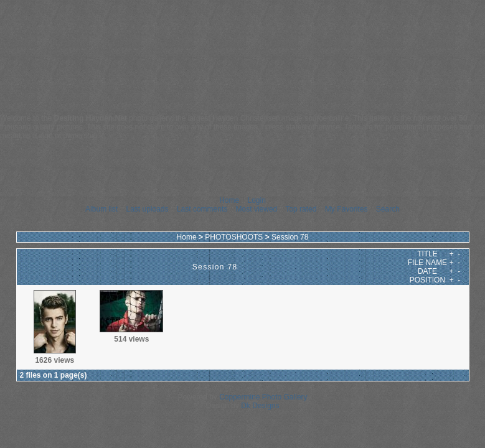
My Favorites (346, 209)
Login (256, 200)
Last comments (202, 209)
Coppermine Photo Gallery (263, 397)
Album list (101, 209)
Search (388, 209)
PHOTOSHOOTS (234, 237)
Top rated (301, 209)
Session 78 (290, 237)
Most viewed (257, 209)
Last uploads (147, 209)
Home (229, 200)
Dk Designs (260, 406)
